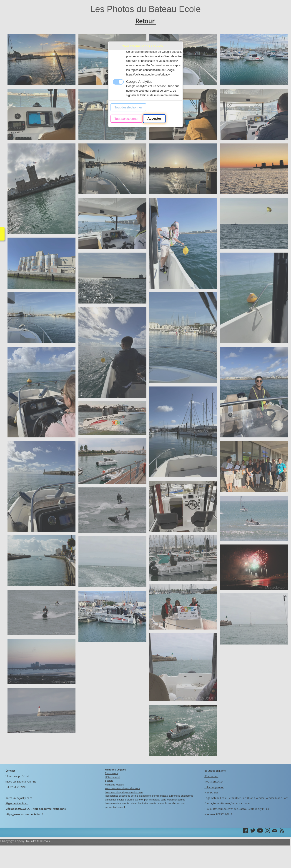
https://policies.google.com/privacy (148, 75)
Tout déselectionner (128, 107)
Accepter (154, 119)
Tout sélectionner (127, 119)
